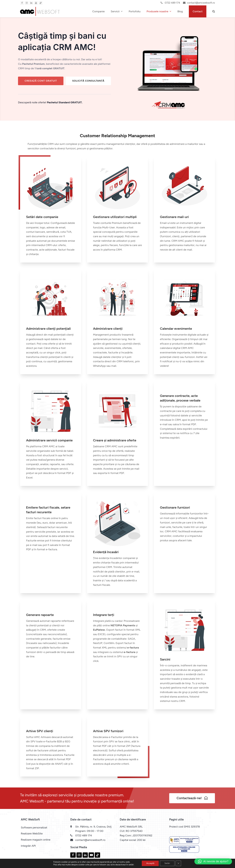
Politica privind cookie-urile (166, 865)
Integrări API (28, 846)
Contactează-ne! (192, 798)
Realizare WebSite (32, 834)
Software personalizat (34, 828)
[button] (214, 11)
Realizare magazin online (36, 840)
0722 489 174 (172, 3)
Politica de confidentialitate (200, 865)
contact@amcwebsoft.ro (201, 3)
